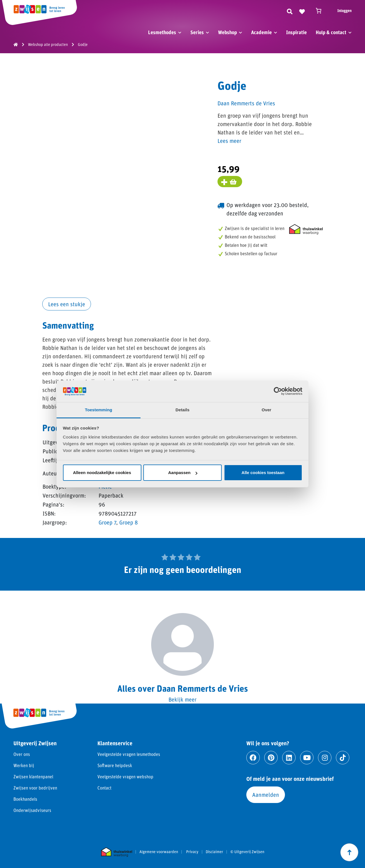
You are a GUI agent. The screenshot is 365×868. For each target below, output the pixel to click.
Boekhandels (25, 799)
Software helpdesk (115, 765)
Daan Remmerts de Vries (246, 103)
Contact (104, 788)
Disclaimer (214, 852)
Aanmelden (266, 795)
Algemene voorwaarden (159, 852)
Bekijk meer (182, 699)
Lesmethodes (162, 32)
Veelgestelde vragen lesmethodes (129, 754)
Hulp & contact (331, 32)
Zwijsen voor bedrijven (35, 788)
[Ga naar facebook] (253, 758)
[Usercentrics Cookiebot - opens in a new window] (278, 391)
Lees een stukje (67, 304)
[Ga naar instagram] (325, 758)
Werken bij (24, 765)
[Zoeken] (290, 11)
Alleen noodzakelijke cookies (102, 473)
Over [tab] (267, 410)
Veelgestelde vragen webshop (125, 777)
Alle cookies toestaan (263, 473)
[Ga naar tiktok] (343, 758)
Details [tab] (182, 410)
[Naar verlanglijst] (302, 11)
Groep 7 (107, 522)
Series (197, 32)
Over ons (22, 754)
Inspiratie (296, 32)
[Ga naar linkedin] (289, 758)
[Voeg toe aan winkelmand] (230, 182)
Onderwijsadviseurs (32, 810)
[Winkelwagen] (321, 11)
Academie (261, 32)
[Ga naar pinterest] (271, 758)
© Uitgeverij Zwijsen (247, 852)
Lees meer (229, 141)
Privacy (192, 852)
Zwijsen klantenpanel (33, 777)
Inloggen (344, 11)
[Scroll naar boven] (349, 852)
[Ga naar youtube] (307, 758)
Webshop (227, 32)
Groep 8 (128, 522)
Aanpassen (183, 473)
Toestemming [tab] (99, 410)
